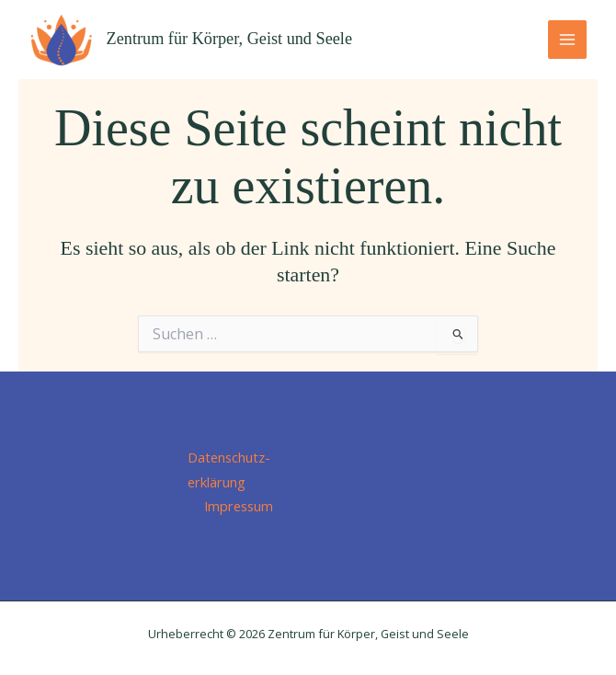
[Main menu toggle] (567, 40)
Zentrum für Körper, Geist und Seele (229, 39)
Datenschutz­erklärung (229, 469)
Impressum (239, 506)
